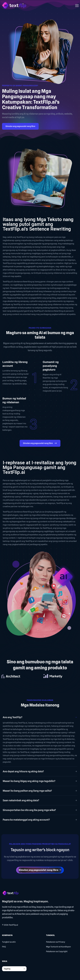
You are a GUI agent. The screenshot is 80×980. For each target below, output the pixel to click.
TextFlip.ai (13, 925)
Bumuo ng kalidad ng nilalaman (14, 400)
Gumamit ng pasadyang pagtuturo (51, 366)
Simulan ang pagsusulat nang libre (20, 126)
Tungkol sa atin (9, 942)
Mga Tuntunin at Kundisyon (58, 947)
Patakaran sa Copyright (57, 951)
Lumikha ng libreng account (15, 364)
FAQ (4, 947)
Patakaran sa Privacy (56, 942)
